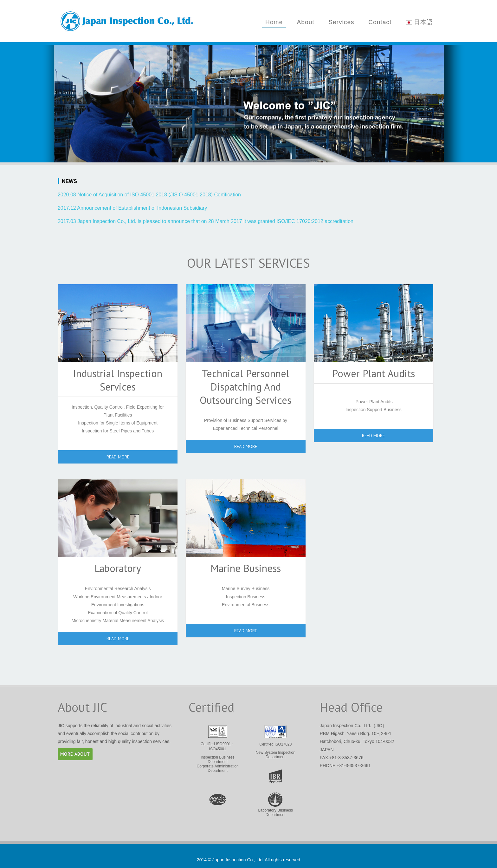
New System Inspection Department (276, 742)
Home (274, 22)
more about (75, 754)
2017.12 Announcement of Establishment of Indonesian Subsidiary (132, 208)
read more (118, 457)
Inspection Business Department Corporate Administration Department (218, 749)
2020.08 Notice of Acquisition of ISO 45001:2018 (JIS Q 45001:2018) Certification (149, 195)
